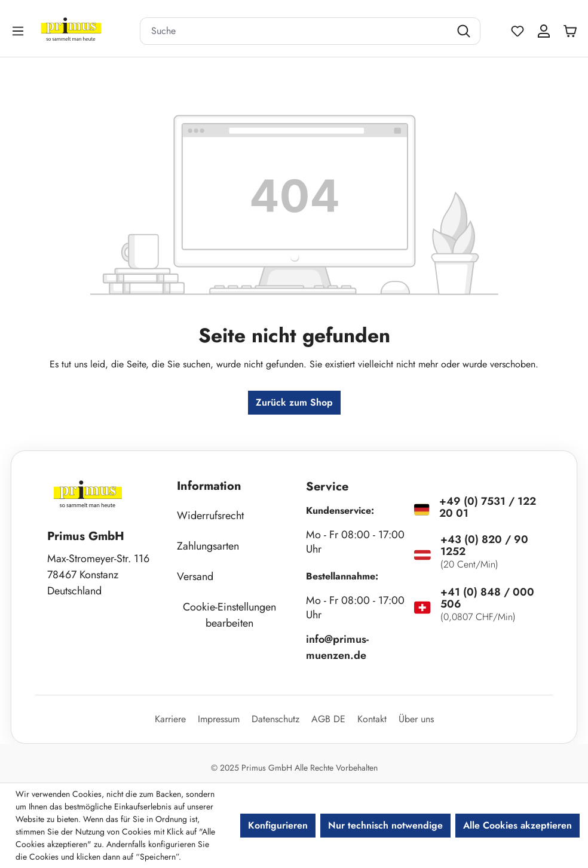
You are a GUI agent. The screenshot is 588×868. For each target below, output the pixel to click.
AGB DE (328, 719)
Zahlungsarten (208, 546)
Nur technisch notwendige (385, 825)
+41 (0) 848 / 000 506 (487, 598)
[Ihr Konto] (544, 31)
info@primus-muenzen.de (337, 647)
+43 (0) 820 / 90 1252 (484, 545)
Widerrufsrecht (210, 516)
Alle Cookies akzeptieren (517, 825)
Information (209, 486)
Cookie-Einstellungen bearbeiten (229, 615)
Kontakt (372, 719)
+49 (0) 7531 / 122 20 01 (488, 507)
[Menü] (19, 31)
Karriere (170, 719)
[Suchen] (465, 31)
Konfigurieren (278, 825)
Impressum (219, 719)
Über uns (416, 719)
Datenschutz (275, 719)
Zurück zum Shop (294, 402)
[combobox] (295, 31)
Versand (195, 576)
